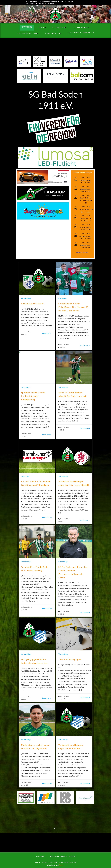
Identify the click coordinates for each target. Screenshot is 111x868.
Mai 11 (26, 435)
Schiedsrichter (53, 33)
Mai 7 (62, 521)
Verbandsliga (26, 297)
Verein (42, 27)
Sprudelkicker (28, 331)
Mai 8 (25, 518)
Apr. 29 (63, 698)
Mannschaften (81, 27)
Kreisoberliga (26, 561)
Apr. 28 (26, 784)
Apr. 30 (26, 699)
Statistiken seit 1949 (28, 33)
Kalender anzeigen (82, 251)
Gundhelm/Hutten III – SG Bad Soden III (86, 200)
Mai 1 (62, 613)
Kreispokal (62, 297)
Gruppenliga (26, 386)
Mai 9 (62, 429)
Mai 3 (25, 609)
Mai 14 (26, 334)
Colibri (61, 864)
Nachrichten (59, 27)
